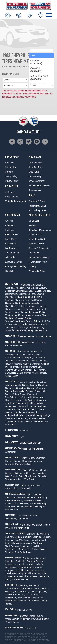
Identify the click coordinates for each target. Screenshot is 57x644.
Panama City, (35, 367)
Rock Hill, (35, 546)
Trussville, (10, 330)
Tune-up (33, 266)
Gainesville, (27, 397)
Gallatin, (39, 564)
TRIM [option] (33, 55)
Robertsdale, (42, 324)
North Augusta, (12, 546)
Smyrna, (32, 418)
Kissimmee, (23, 361)
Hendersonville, (13, 567)
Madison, (24, 312)
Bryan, (37, 586)
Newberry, (38, 543)
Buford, (26, 385)
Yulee (15, 376)
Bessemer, (10, 291)
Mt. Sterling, (38, 449)
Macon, (34, 406)
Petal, (21, 476)
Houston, (9, 592)
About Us (10, 163)
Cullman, (23, 294)
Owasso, (9, 528)
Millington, (32, 573)
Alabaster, (26, 285)
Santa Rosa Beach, (14, 373)
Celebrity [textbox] (8, 86)
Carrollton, (43, 385)
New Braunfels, (25, 598)
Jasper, (9, 312)
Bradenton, (25, 352)
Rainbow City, (29, 324)
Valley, (31, 330)
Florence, (19, 300)
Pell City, (46, 321)
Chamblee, (10, 388)
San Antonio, (34, 601)
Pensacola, (30, 370)
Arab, (28, 288)
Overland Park (34, 443)
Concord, (21, 497)
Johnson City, (36, 567)
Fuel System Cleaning (16, 266)
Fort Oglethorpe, (13, 397)
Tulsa (27, 528)
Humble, (18, 592)
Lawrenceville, (23, 403)
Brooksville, (37, 352)
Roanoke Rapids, (25, 507)
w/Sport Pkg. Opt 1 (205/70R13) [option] (39, 78)
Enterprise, (28, 297)
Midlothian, (26, 619)
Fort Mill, (19, 540)
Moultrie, (31, 409)
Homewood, (32, 306)
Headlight (10, 271)
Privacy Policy (12, 181)
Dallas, (46, 589)
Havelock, (40, 500)
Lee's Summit (24, 488)
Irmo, (8, 543)
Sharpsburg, (22, 418)
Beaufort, (9, 537)
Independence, (35, 485)
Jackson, (25, 567)
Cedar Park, (11, 589)
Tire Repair (34, 253)
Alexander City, (38, 285)
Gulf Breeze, (39, 358)
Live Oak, (43, 361)
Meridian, (42, 473)
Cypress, (37, 589)
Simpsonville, (11, 549)
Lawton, (40, 525)
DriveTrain (10, 257)
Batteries (9, 230)
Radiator (33, 225)
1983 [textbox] (7, 80)
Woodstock (10, 425)
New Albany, (11, 519)
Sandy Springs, (44, 415)
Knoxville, (20, 570)
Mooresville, (11, 507)
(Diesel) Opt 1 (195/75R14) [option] (37, 62)
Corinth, (44, 470)
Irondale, (31, 309)
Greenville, (29, 540)
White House (22, 579)
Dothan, (19, 297)
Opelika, (29, 318)
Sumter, (35, 549)
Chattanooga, (29, 558)
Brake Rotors (11, 244)
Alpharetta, (34, 382)
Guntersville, (34, 303)
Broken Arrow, (29, 525)
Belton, (24, 485)
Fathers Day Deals (37, 206)
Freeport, (28, 358)
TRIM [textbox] (33, 86)
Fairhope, (10, 300)
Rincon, (23, 415)
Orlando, (45, 364)
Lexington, (27, 543)
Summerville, (25, 549)
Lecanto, (34, 361)
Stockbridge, (11, 421)
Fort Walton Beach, (14, 358)
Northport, (10, 318)
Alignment (10, 225)
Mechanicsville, (12, 619)
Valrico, (9, 376)
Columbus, (21, 388)
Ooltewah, (34, 576)
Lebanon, (40, 570)
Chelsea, (47, 291)
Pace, (16, 367)
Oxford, (29, 321)
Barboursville (31, 628)
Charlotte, (38, 494)
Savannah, (10, 418)
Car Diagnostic (12, 248)
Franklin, (31, 564)
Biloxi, (26, 470)
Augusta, (17, 385)
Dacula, (9, 391)
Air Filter (9, 221)
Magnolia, (10, 595)
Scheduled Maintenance (40, 230)
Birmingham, (22, 291)
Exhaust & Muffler (14, 262)
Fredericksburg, (36, 616)
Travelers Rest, (12, 552)
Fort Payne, (36, 300)
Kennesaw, (42, 400)
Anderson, (45, 534)
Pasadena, (38, 598)
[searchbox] (42, 51)
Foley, (27, 300)
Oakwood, (10, 412)
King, (45, 504)
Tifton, (21, 421)
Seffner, (28, 373)
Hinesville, (10, 400)
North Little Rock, (38, 343)
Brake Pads (11, 239)
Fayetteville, (33, 394)
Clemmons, (11, 497)
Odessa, (27, 364)
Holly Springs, (29, 400)
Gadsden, (10, 303)
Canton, (34, 385)
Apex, (29, 494)
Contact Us (10, 167)
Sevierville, (45, 576)
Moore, (48, 525)
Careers (9, 172)
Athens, (35, 288)
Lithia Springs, (37, 403)
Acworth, (24, 382)
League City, (41, 592)
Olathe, (23, 443)
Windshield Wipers (37, 271)
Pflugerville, (11, 601)
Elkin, (8, 500)
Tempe (48, 336)
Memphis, (22, 573)
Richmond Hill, (12, 415)
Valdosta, (29, 421)
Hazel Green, (11, 306)
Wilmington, (40, 507)
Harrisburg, (29, 500)
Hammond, (38, 461)
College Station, (25, 589)
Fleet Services (35, 163)
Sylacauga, (24, 327)
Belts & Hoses (12, 235)
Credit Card (34, 172)
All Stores (10, 192)
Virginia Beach (12, 622)
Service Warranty (37, 181)
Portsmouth (23, 519)
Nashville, (24, 576)
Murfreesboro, (12, 576)
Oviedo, (9, 367)
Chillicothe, (34, 516)
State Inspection (36, 244)
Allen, (21, 586)
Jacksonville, (42, 309)
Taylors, (43, 549)
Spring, (44, 601)
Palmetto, (24, 367)
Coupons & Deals (37, 201)
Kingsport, (10, 570)
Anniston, (20, 288)
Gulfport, (9, 473)
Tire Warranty (35, 176)
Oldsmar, (36, 364)
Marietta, (9, 409)
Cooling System (13, 253)
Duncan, (47, 537)
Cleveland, (41, 558)
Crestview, (10, 355)
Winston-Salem (12, 510)
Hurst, (26, 592)
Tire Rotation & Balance (40, 257)
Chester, (24, 616)
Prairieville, (20, 464)
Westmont (25, 431)
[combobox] (15, 80)
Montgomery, (11, 315)
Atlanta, (9, 385)
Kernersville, (36, 504)
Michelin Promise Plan (39, 185)
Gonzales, (27, 461)
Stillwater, (19, 528)
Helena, (22, 306)
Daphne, (32, 294)
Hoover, (42, 306)
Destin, (37, 355)
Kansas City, (11, 488)
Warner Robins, (41, 421)
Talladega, (35, 327)
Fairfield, (38, 297)
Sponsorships (35, 190)
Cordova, (31, 561)
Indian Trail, (11, 504)
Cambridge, (22, 516)
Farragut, (9, 564)
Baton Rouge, (28, 458)
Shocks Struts (35, 235)
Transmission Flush (38, 262)
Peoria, (31, 336)
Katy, (32, 592)
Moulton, (30, 315)
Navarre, (9, 364)
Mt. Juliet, (42, 573)
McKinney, (20, 595)
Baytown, (29, 586)
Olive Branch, (12, 476)
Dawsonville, (19, 391)
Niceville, (18, 364)
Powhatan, (36, 619)
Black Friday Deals (37, 210)
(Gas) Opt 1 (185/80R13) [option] (36, 70)
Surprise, (40, 336)
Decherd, (40, 561)
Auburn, (43, 288)
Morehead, (27, 449)
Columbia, (37, 537)
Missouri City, (32, 595)
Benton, (26, 343)
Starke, (36, 373)
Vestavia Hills (41, 330)
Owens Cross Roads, (15, 321)
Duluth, (16, 394)
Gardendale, (21, 303)
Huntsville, (21, 309)
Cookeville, (21, 561)
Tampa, (43, 373)
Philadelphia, (31, 476)
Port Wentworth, (30, 412)
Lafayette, (10, 464)
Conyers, (31, 388)
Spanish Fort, (11, 327)
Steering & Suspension (39, 248)
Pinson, (9, 324)
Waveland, (18, 479)
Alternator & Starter (38, 239)
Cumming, (41, 388)
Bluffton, (18, 537)
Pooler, (19, 412)
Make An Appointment (16, 201)
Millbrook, (34, 312)
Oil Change (34, 221)
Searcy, (9, 346)
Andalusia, (10, 288)
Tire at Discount (37, 634)
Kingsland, (10, 403)
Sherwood (18, 346)
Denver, (30, 497)
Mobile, (43, 312)
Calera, (38, 291)
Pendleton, (25, 546)
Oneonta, (20, 318)
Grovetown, (39, 397)
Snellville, (42, 418)
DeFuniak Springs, (24, 355)
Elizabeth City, (41, 497)
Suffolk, (46, 619)
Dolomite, (10, 297)
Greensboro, (17, 500)
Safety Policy (11, 176)
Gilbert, (24, 336)
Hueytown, (10, 309)
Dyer (22, 437)
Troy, (43, 327)
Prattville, (17, 324)
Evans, (23, 394)
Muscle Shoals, (42, 315)
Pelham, (38, 321)
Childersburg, (11, 294)
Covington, (41, 458)
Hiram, (19, 400)
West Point (29, 479)
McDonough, (20, 409)
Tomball (9, 604)
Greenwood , (33, 534)
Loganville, (24, 406)
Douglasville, (41, 391)
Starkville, (42, 476)
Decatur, (40, 294)
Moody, (22, 315)
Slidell (29, 464)
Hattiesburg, (20, 473)
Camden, (27, 537)
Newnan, (40, 409)
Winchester (10, 452)
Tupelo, (9, 479)
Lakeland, (30, 570)
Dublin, (9, 394)
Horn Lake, (31, 473)
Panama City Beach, (15, 370)
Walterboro (25, 552)
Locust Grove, (12, 406)
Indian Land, (41, 540)
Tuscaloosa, (21, 330)
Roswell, (32, 415)
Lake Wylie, (16, 543)
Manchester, (11, 573)
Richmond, (22, 601)
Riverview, (41, 370)
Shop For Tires (12, 197)
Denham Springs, (13, 461)
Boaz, (31, 291)
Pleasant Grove (25, 610)
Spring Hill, (10, 579)
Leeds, (16, 312)
